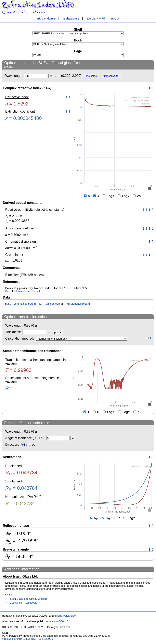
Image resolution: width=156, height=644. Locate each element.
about (115, 18)
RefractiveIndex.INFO (38, 5)
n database (71, 18)
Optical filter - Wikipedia (23, 603)
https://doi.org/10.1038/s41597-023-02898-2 (28, 639)
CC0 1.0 (63, 621)
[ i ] (151, 88)
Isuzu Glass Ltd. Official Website (29, 599)
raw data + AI (95, 18)
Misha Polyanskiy (65, 616)
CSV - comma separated (21, 304)
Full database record (78, 304)
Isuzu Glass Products (29, 291)
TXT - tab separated (50, 304)
